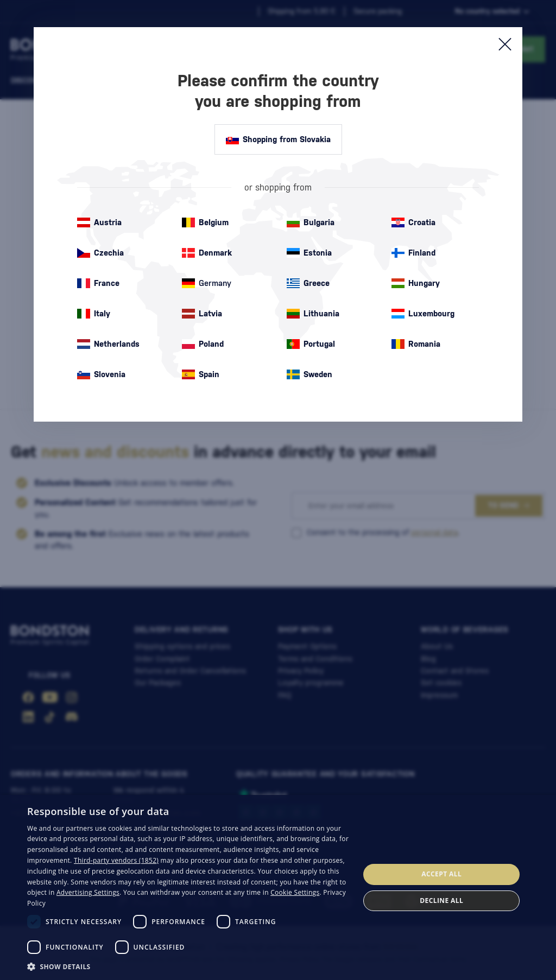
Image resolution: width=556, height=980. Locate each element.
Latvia (202, 314)
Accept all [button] (441, 874)
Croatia (413, 222)
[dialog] (278, 887)
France (98, 283)
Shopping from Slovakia (278, 139)
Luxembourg (423, 314)
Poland (203, 344)
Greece (308, 283)
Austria (99, 222)
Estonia (309, 253)
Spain (201, 374)
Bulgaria (311, 222)
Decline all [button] (441, 901)
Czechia (100, 253)
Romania (416, 344)
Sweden (309, 374)
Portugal (311, 344)
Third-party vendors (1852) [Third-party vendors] (116, 860)
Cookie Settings (295, 892)
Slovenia (101, 374)
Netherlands (108, 344)
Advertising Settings (88, 892)
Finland (413, 253)
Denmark (207, 253)
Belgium (205, 222)
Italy (94, 314)
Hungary (416, 283)
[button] (188, 966)
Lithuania (313, 314)
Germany (207, 283)
